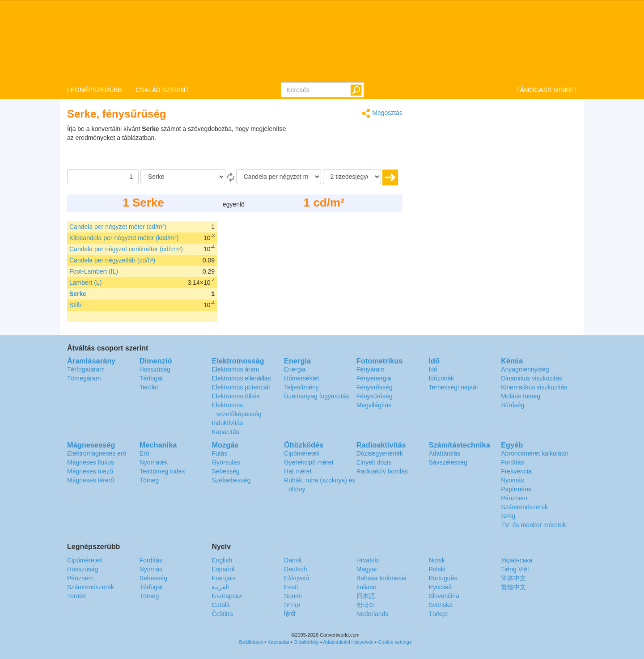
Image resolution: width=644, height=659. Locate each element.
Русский (440, 587)
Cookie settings (395, 642)
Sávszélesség (448, 462)
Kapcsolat (278, 642)
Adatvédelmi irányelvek (348, 642)
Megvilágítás (374, 405)
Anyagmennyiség (525, 369)
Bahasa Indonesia (381, 578)
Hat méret (298, 471)
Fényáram (371, 369)
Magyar (367, 569)
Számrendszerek (524, 507)
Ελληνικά (297, 578)
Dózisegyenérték (380, 453)
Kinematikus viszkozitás (534, 387)
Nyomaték (154, 462)
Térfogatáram (86, 369)
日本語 (366, 596)
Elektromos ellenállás (241, 378)
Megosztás (382, 113)
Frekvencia (516, 471)
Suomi (293, 596)
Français (224, 578)
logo (322, 41)
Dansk (293, 560)
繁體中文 (513, 587)
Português (443, 578)
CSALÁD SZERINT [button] (162, 90)
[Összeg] (103, 177)
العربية (220, 587)
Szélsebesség (231, 480)
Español (223, 569)
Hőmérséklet (302, 378)
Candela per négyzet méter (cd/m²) (118, 227)
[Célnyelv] (279, 177)
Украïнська (517, 560)
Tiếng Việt (515, 569)
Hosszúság (155, 369)
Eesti (291, 587)
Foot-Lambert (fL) (94, 271)
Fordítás (512, 462)
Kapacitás (225, 432)
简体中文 (513, 578)
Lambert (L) (85, 283)
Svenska (441, 605)
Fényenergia (374, 378)
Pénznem (514, 498)
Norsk (437, 560)
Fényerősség (375, 387)
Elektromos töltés (235, 396)
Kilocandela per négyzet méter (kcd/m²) (124, 238)
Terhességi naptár (453, 387)
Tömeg (149, 480)
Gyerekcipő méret (309, 462)
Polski (437, 569)
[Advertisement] (347, 147)
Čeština (222, 614)
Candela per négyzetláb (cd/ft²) (112, 260)
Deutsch (295, 569)
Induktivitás (227, 423)
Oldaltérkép (306, 642)
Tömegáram (84, 378)
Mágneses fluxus (91, 462)
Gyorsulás (226, 462)
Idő (433, 369)
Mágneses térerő (91, 480)
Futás (219, 453)
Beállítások (251, 642)
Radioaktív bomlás (382, 471)
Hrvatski (368, 560)
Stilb (75, 305)
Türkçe (438, 614)
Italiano (366, 587)
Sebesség (225, 471)
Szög (508, 516)
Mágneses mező (90, 471)
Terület (149, 387)
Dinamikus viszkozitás (532, 378)
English (222, 560)
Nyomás (512, 480)
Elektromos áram (235, 369)
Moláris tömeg (521, 396)
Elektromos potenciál (241, 387)
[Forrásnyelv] (183, 177)
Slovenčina (444, 596)
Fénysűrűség (375, 396)
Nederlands (373, 614)
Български (227, 596)
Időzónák (441, 378)
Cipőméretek (302, 453)
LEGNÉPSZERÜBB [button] (95, 90)
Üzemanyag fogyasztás (317, 396)
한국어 (366, 605)
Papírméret (516, 489)
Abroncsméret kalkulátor (535, 453)
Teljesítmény (301, 387)
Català (220, 605)
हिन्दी (290, 614)
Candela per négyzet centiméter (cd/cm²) (126, 249)
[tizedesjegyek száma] (352, 177)
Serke (78, 294)
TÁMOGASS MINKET (547, 90)
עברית (292, 605)
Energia (295, 369)
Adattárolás (444, 453)
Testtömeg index (162, 471)
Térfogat (151, 378)
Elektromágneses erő (97, 453)
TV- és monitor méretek (534, 525)
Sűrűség (513, 405)
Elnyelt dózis (374, 462)
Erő (144, 453)
